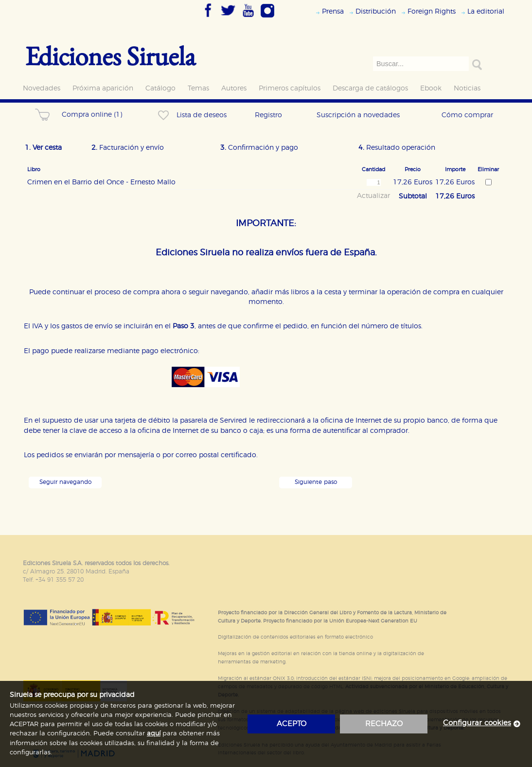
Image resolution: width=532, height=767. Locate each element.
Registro (268, 115)
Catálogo (160, 88)
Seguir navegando (65, 482)
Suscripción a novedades (358, 115)
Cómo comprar (467, 115)
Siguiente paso (316, 482)
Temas (198, 88)
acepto (292, 724)
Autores (234, 88)
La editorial (486, 11)
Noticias (467, 88)
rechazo (384, 724)
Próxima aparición (103, 88)
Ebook (431, 88)
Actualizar (373, 196)
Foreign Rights (432, 11)
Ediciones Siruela (110, 56)
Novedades (42, 88)
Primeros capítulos (290, 88)
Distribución (376, 11)
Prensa (333, 11)
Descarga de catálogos (370, 88)
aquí (154, 734)
